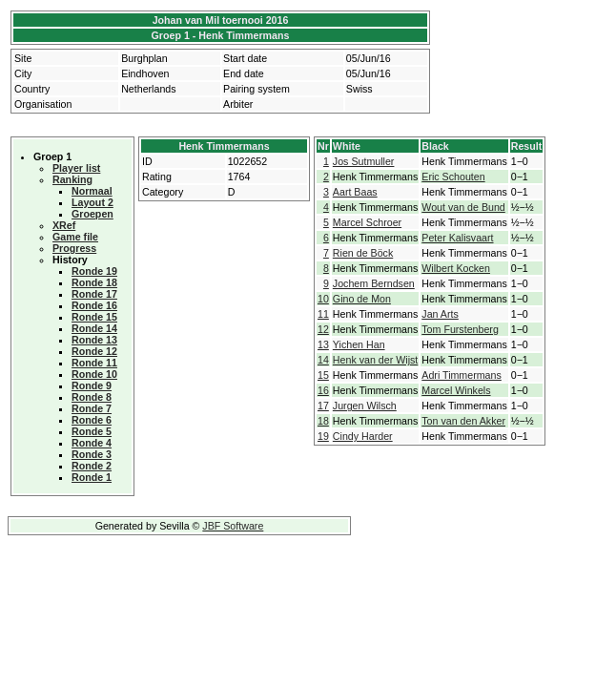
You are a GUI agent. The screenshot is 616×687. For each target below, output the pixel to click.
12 (323, 329)
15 (323, 375)
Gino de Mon (362, 299)
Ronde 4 (92, 443)
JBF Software (233, 526)
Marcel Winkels (456, 390)
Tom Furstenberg (460, 329)
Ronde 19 (94, 271)
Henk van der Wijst (375, 360)
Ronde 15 (94, 317)
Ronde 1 (92, 477)
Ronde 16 (94, 305)
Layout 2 (92, 202)
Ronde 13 (94, 340)
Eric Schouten (453, 177)
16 (323, 390)
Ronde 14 (94, 328)
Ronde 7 (92, 408)
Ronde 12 (94, 351)
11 (323, 314)
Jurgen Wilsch (365, 406)
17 (323, 406)
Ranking (72, 179)
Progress (74, 248)
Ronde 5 (92, 431)
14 (323, 360)
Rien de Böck (363, 253)
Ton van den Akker (463, 421)
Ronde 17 (94, 294)
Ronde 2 (92, 466)
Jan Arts (440, 314)
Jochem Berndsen (374, 283)
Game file (75, 237)
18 (323, 421)
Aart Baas (355, 192)
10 (323, 299)
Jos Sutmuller (364, 161)
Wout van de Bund (463, 207)
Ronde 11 (94, 363)
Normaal (92, 191)
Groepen (92, 214)
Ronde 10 (94, 374)
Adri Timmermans (462, 375)
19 (323, 436)
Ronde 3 (92, 454)
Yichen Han (359, 344)
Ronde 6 (92, 420)
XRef (64, 225)
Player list (76, 168)
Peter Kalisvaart (457, 238)
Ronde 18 (94, 282)
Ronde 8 (92, 397)
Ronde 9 (92, 385)
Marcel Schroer (367, 222)
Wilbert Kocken (456, 268)
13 (323, 344)
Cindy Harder (363, 436)
